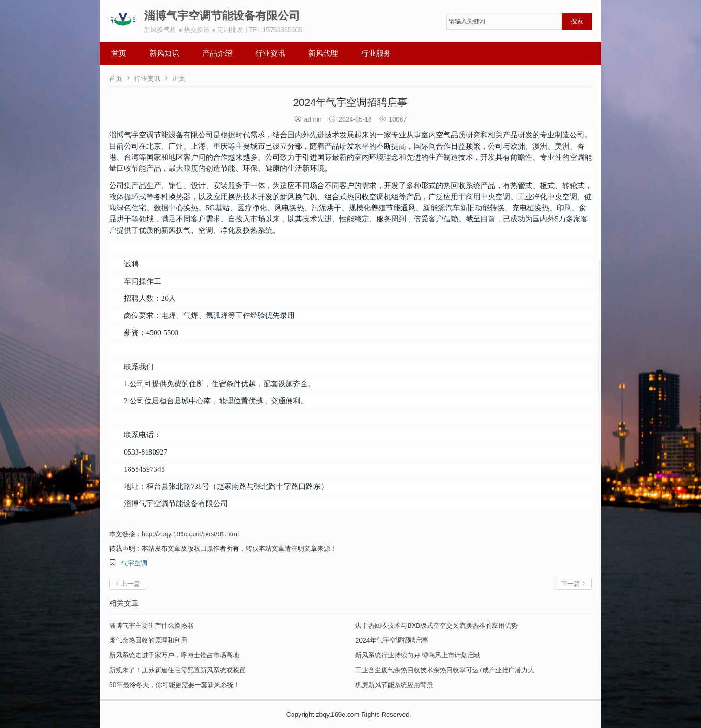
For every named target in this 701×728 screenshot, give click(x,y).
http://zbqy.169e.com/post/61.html (190, 534)
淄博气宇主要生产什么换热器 (151, 625)
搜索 (577, 21)
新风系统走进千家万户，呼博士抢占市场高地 (174, 655)
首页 (119, 53)
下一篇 (573, 584)
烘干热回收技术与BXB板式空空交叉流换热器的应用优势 (436, 625)
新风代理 (323, 53)
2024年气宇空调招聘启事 (392, 640)
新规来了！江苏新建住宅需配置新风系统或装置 (177, 670)
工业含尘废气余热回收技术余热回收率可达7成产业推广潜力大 (445, 670)
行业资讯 (270, 53)
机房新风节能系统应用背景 (394, 685)
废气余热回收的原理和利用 (148, 640)
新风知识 (164, 53)
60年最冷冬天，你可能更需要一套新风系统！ (175, 685)
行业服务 (376, 53)
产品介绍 (217, 53)
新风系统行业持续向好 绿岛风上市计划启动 (418, 655)
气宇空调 (134, 563)
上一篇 (128, 584)
